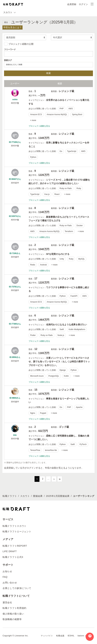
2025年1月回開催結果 (58, 496)
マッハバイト (47, 636)
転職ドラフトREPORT (15, 546)
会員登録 (72, 4)
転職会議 (60, 636)
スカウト (25, 496)
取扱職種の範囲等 (12, 619)
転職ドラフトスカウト (15, 526)
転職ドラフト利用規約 (15, 608)
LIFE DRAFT (10, 551)
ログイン (83, 4)
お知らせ (7, 571)
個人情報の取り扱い (13, 614)
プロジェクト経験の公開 (19, 44)
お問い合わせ (10, 583)
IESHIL (71, 636)
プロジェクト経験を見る (39, 126)
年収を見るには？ (12, 27)
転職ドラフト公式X (13, 557)
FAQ (5, 577)
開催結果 (38, 496)
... (48, 479)
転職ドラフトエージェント (17, 531)
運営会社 (7, 602)
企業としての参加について (17, 588)
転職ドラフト (10, 496)
